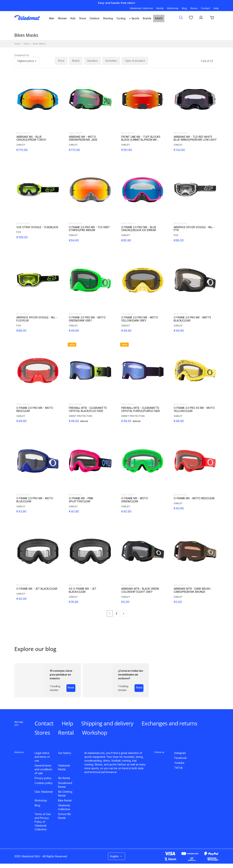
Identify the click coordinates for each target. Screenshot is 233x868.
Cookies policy (44, 783)
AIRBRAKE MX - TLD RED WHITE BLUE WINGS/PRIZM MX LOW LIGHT (195, 138)
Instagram (180, 753)
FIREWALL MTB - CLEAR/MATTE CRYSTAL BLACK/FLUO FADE (88, 409)
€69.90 (84, 421)
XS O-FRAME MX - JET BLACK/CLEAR (83, 590)
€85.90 (126, 240)
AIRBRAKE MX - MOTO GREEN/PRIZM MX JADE (83, 138)
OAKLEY (21, 145)
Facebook (181, 758)
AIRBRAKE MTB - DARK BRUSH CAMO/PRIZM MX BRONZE (192, 590)
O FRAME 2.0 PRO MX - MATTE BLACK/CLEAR (192, 319)
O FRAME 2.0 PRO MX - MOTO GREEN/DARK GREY (87, 319)
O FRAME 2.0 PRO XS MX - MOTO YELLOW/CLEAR (194, 409)
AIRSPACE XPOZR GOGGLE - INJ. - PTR (194, 229)
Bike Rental (65, 800)
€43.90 (21, 511)
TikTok (179, 768)
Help (216, 8)
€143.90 (179, 150)
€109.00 (22, 237)
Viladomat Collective (141, 8)
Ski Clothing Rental (65, 794)
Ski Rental (64, 778)
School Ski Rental (64, 816)
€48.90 (179, 421)
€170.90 (22, 150)
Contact (206, 8)
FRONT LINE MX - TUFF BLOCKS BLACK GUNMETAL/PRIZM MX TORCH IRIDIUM (141, 138)
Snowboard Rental (65, 785)
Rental (160, 8)
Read (71, 687)
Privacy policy (43, 778)
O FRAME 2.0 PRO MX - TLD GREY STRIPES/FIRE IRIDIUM (89, 229)
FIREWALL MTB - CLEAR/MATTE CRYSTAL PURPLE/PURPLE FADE (141, 409)
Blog (184, 8)
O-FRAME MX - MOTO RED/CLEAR (194, 498)
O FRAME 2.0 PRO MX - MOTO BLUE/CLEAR (35, 500)
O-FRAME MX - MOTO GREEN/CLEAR (135, 500)
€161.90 (127, 150)
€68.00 (179, 240)
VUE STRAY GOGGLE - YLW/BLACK (37, 227)
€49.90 (74, 331)
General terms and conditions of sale (43, 769)
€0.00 (125, 602)
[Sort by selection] (27, 61)
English (116, 856)
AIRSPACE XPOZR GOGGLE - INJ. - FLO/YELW (37, 319)
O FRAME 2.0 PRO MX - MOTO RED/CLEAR (35, 409)
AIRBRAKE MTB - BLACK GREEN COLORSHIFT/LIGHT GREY (140, 590)
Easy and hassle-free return (117, 3)
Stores (194, 8)
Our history (65, 753)
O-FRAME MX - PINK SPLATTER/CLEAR (81, 500)
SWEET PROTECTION (80, 416)
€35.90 (74, 602)
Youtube (179, 763)
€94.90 (74, 240)
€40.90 (74, 511)
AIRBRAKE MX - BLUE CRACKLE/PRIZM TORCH (31, 138)
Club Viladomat (44, 792)
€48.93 (74, 421)
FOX (19, 232)
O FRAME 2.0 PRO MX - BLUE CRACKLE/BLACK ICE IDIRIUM (139, 229)
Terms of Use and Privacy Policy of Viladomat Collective (43, 822)
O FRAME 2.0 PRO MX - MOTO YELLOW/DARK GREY (140, 319)
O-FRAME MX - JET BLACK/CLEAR (37, 589)
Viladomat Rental (64, 767)
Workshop (173, 8)
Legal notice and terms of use (42, 757)
